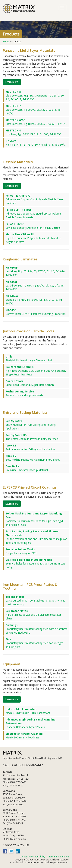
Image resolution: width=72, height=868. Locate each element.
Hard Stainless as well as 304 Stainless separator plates (33, 615)
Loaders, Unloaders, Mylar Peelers (31, 723)
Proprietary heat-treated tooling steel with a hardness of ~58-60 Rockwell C (36, 629)
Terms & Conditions (59, 857)
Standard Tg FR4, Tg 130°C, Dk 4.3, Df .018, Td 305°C (34, 300)
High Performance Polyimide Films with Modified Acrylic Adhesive (33, 238)
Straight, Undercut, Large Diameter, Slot (29, 358)
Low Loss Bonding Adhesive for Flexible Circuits (33, 226)
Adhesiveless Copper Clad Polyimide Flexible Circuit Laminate (35, 199)
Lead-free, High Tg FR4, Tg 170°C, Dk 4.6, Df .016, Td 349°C (36, 271)
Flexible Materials (18, 162)
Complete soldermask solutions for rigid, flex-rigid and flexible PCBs (34, 519)
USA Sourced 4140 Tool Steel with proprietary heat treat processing (35, 601)
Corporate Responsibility (33, 857)
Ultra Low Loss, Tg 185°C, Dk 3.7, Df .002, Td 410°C (36, 122)
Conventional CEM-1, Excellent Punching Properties (36, 312)
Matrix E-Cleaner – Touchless (24, 736)
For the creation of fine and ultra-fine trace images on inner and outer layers (36, 537)
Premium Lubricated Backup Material (27, 468)
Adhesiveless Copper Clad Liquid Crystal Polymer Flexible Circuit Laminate (34, 214)
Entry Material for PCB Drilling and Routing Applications (31, 425)
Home (6, 41)
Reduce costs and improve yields (24, 393)
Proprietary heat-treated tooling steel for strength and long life (34, 643)
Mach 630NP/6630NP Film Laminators (28, 711)
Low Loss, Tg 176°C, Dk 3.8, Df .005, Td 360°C (33, 132)
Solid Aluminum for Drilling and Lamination (30, 447)
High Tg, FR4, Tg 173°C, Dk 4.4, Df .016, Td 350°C (36, 143)
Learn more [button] (12, 82)
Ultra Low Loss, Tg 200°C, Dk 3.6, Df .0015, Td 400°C (33, 110)
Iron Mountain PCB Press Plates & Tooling (30, 586)
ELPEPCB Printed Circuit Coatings (30, 487)
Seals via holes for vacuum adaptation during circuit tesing (35, 564)
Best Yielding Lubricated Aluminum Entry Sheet (33, 458)
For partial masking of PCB (21, 551)
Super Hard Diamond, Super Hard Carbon (30, 383)
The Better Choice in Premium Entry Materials (32, 437)
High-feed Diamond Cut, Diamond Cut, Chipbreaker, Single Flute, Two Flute (36, 371)
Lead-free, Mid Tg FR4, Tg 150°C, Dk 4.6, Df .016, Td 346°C (35, 286)
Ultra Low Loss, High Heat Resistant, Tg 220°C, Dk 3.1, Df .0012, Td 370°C (35, 96)
